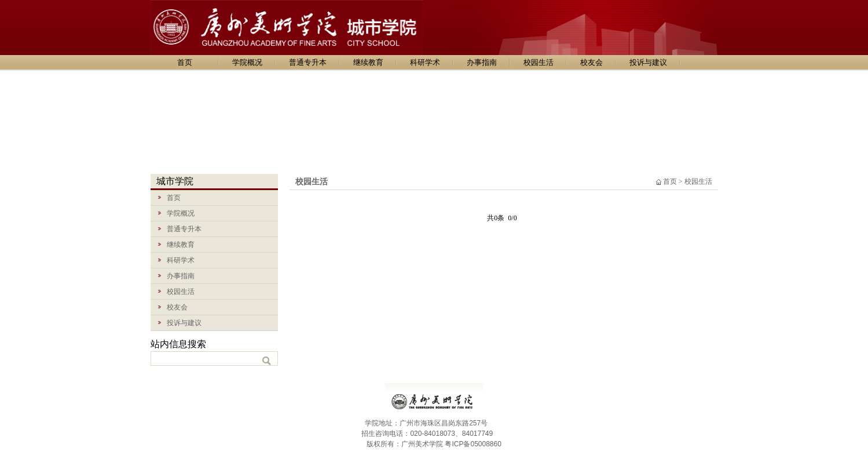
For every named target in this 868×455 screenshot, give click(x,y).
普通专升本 (308, 62)
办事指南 (482, 62)
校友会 (592, 62)
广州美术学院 (422, 444)
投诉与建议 (648, 62)
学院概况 (247, 62)
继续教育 (368, 62)
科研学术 (425, 62)
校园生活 (539, 62)
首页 (185, 62)
